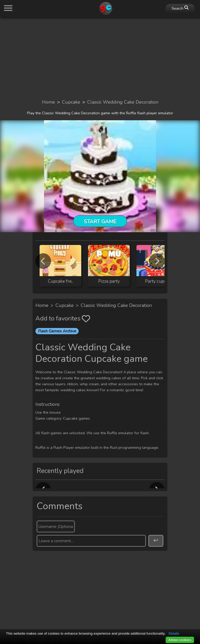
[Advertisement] (100, 58)
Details (174, 633)
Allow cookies (180, 640)
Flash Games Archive (57, 331)
